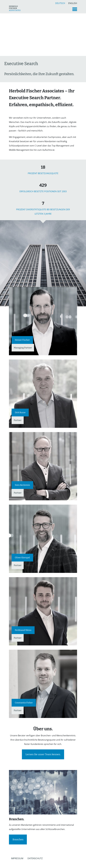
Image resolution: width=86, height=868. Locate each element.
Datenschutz (35, 858)
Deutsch (60, 3)
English (73, 3)
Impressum (17, 858)
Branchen (18, 839)
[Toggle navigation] (75, 9)
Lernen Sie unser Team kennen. (43, 754)
